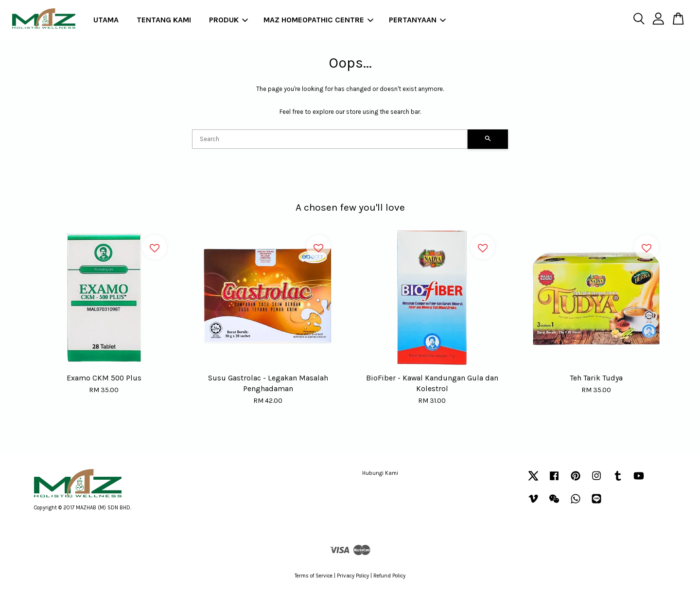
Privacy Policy (353, 576)
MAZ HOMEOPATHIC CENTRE (318, 20)
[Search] (330, 139)
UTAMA (106, 20)
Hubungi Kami (380, 473)
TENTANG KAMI (164, 20)
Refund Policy (389, 576)
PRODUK (228, 20)
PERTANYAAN (417, 20)
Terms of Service (314, 576)
